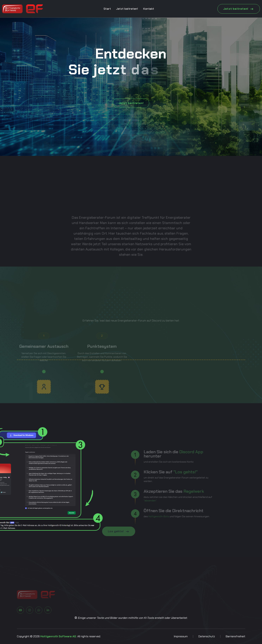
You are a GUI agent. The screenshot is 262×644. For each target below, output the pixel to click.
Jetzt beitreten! (127, 9)
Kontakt (149, 9)
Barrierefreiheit (235, 636)
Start (107, 9)
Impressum (181, 636)
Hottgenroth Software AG (58, 636)
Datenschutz (207, 636)
